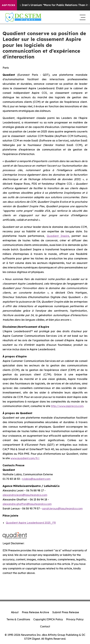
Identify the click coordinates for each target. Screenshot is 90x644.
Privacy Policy (75, 619)
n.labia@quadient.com (36, 479)
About (15, 612)
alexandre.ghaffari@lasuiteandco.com (27, 504)
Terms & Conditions (18, 619)
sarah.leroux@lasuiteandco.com (62, 508)
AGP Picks (8, 5)
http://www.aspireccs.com (67, 406)
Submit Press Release (66, 612)
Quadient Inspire (58, 236)
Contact (45, 626)
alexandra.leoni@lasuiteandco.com (25, 495)
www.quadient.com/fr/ (25, 458)
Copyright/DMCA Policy (48, 619)
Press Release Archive (35, 612)
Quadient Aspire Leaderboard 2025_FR (31, 523)
